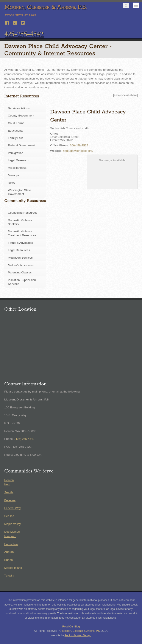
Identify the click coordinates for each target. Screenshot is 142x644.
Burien (9, 560)
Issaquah (10, 536)
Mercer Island (13, 568)
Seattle (9, 492)
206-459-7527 (79, 145)
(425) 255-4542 (24, 439)
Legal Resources (19, 250)
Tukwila (9, 576)
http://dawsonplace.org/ (78, 151)
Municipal (14, 175)
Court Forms (16, 123)
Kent (7, 484)
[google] (15, 22)
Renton (9, 480)
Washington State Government (20, 192)
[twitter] (23, 22)
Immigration (16, 153)
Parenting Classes (20, 272)
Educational (16, 131)
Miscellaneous (17, 168)
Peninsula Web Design (78, 635)
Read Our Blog (71, 627)
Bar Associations (19, 108)
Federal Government (21, 145)
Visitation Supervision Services (22, 282)
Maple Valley (13, 524)
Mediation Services (20, 258)
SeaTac (9, 516)
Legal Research (18, 160)
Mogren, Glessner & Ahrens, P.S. (82, 631)
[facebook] (7, 22)
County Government (21, 116)
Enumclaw (11, 544)
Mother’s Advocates (21, 265)
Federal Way (13, 508)
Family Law (15, 138)
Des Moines (12, 532)
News (12, 183)
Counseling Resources (23, 213)
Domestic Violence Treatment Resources (22, 233)
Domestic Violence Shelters (20, 222)
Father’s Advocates (20, 243)
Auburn (9, 552)
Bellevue (10, 500)
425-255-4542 (24, 34)
